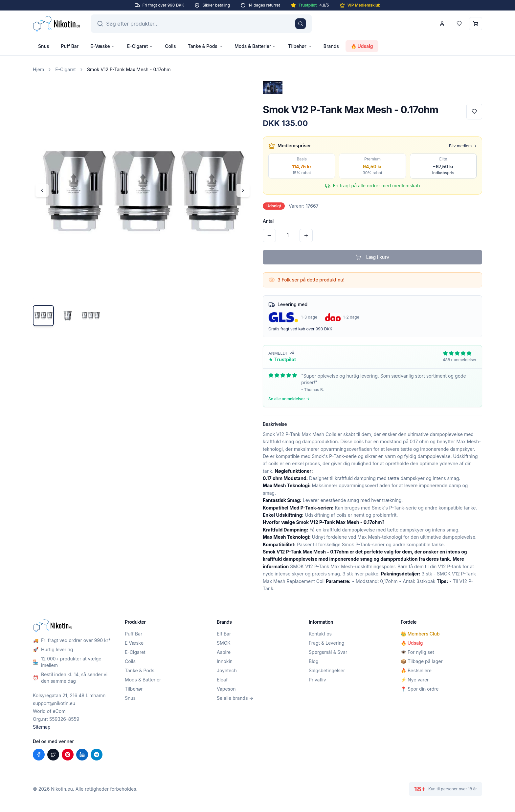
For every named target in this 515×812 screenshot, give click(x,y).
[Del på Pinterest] (68, 755)
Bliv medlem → (463, 146)
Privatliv (317, 680)
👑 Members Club (420, 634)
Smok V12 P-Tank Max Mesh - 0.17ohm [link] (129, 69)
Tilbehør (300, 46)
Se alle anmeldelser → (289, 399)
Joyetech (227, 670)
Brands (331, 46)
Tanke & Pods (205, 46)
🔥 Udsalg (362, 46)
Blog (314, 661)
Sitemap (42, 727)
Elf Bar (224, 634)
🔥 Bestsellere (416, 670)
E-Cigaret (140, 46)
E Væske (134, 643)
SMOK (224, 643)
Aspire (224, 652)
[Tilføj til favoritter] (474, 112)
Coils (170, 46)
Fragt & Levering (326, 643)
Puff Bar (70, 46)
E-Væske (103, 46)
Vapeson (226, 689)
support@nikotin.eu (54, 703)
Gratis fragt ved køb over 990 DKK (300, 329)
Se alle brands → (235, 698)
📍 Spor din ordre (420, 689)
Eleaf (222, 680)
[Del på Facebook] (39, 755)
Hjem (38, 69)
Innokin (225, 661)
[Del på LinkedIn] (82, 755)
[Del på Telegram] (97, 755)
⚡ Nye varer (415, 680)
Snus (44, 46)
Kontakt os (320, 634)
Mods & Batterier (255, 46)
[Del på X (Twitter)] (53, 755)
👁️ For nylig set (417, 652)
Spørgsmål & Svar (328, 652)
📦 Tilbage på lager (422, 661)
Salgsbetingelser (327, 670)
